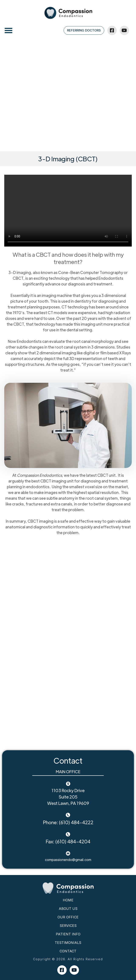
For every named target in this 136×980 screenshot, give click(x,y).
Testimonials (68, 943)
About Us (68, 909)
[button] (8, 30)
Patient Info (68, 934)
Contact (68, 951)
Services (68, 926)
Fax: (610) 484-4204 (68, 841)
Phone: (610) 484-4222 (68, 822)
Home (68, 900)
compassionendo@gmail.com (68, 860)
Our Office (68, 917)
